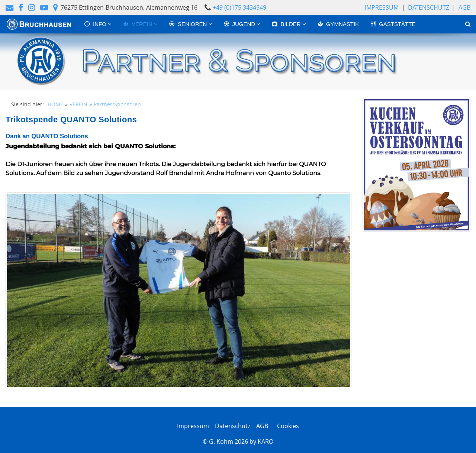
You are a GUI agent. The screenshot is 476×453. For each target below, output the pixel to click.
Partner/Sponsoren (117, 104)
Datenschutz (429, 7)
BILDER (287, 24)
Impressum (382, 7)
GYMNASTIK (338, 24)
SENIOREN (189, 24)
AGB (464, 7)
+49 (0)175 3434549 (239, 7)
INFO (96, 24)
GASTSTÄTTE (393, 24)
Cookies (287, 426)
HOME (55, 104)
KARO (266, 441)
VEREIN (138, 24)
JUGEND (240, 24)
